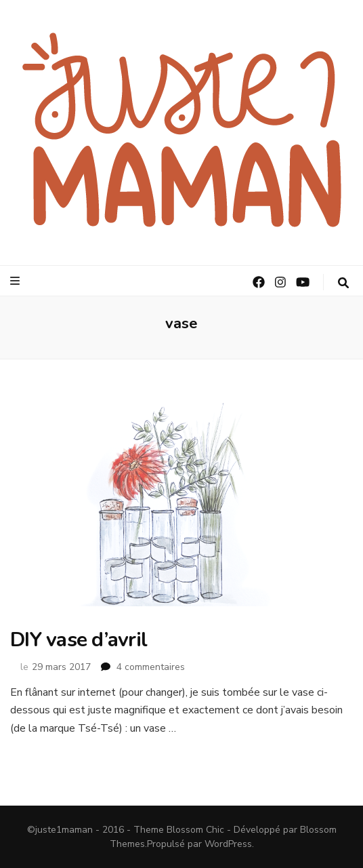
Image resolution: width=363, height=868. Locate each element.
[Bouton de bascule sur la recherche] (343, 283)
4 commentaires (151, 667)
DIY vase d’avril (79, 640)
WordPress (228, 844)
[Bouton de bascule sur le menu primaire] (17, 281)
